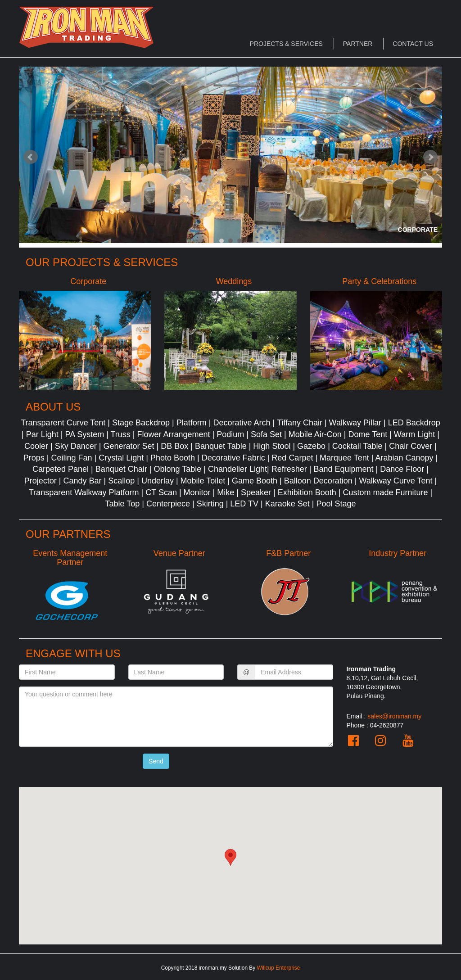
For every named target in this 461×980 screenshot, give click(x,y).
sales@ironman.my (394, 716)
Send (156, 761)
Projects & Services (286, 44)
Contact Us (413, 44)
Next (430, 157)
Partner (358, 44)
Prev (31, 157)
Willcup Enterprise (279, 968)
